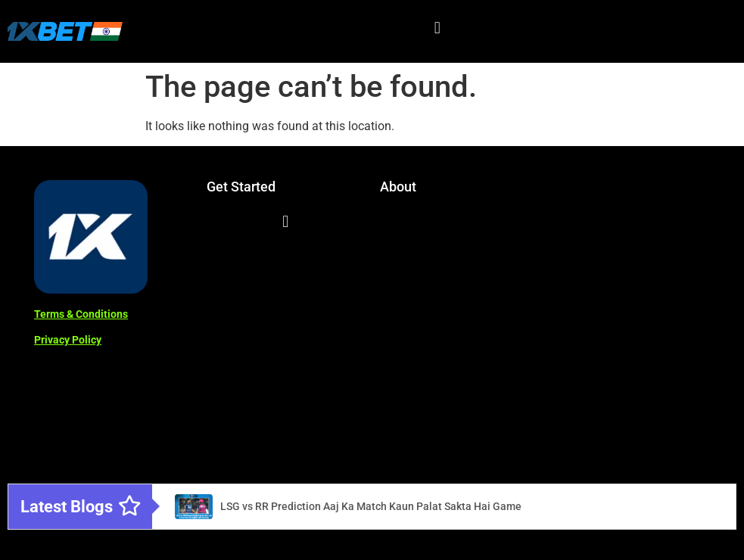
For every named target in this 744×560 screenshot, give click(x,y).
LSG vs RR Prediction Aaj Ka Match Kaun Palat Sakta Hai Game (371, 506)
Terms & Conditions (81, 314)
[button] (437, 28)
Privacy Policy (68, 340)
